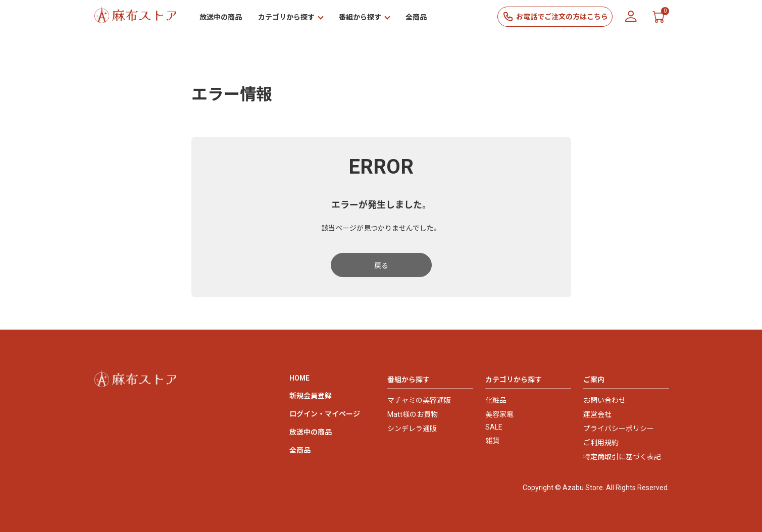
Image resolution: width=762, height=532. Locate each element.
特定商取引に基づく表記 (622, 457)
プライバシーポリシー (619, 429)
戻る (381, 265)
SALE (494, 427)
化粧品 (496, 400)
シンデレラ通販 (412, 429)
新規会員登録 (311, 396)
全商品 (416, 17)
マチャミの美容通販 (419, 400)
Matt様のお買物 (413, 414)
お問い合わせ (604, 400)
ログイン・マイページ (325, 414)
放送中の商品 (221, 17)
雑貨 (492, 441)
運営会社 (597, 414)
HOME (299, 378)
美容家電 (499, 414)
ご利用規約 (601, 443)
